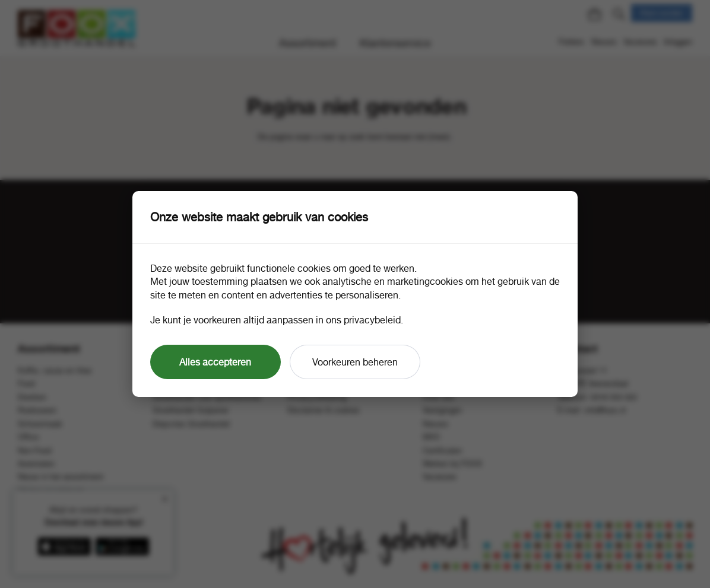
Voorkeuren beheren (355, 362)
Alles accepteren (215, 362)
